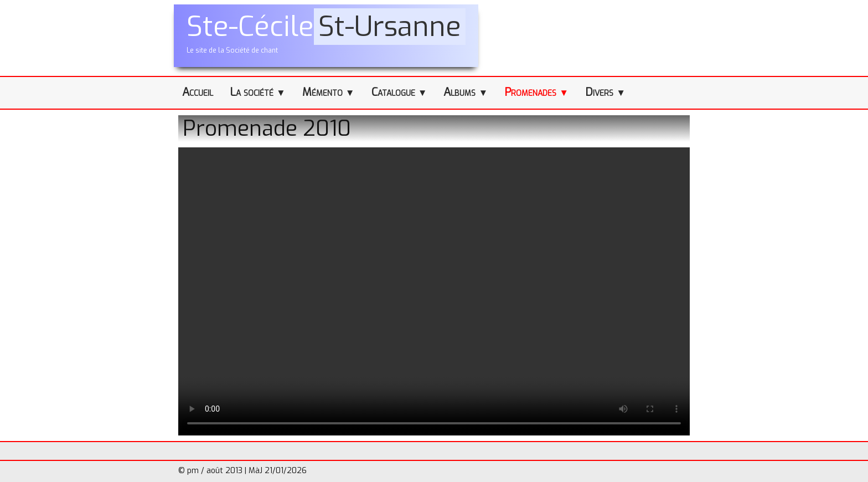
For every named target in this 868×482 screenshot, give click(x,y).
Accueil (198, 92)
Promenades (536, 92)
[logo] (326, 36)
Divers (605, 92)
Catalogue (399, 92)
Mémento (329, 92)
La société (258, 92)
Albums (466, 92)
